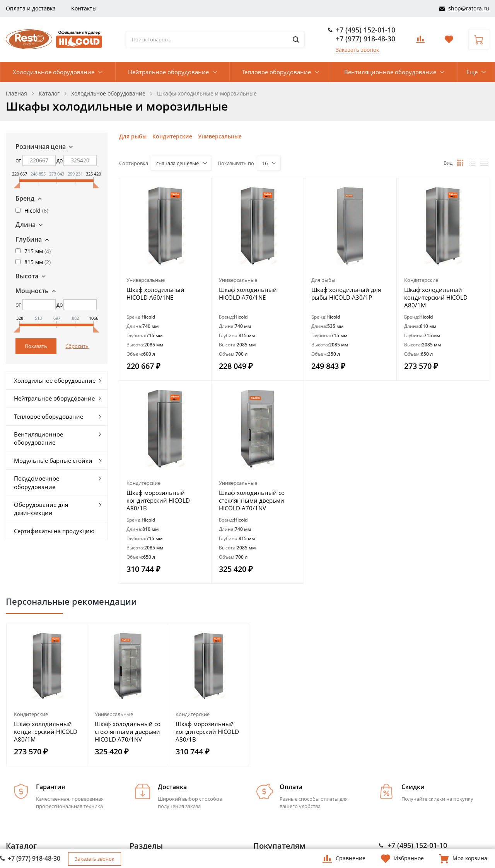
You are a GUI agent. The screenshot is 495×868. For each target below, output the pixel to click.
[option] (47, 695)
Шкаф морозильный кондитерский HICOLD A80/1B (158, 500)
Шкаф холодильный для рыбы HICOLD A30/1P (346, 293)
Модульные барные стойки (53, 460)
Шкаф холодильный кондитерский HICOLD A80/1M (436, 297)
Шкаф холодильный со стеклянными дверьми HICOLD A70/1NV (252, 500)
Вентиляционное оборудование (390, 72)
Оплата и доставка (31, 8)
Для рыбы (133, 136)
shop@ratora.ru (469, 8)
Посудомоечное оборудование (37, 482)
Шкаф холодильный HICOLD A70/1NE (248, 293)
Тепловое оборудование (276, 72)
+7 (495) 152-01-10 (365, 30)
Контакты (84, 8)
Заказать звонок (357, 50)
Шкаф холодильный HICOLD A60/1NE (155, 293)
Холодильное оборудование (54, 72)
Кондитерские (172, 136)
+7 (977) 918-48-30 (365, 39)
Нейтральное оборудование (168, 72)
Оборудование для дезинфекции (41, 509)
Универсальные (220, 136)
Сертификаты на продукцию (54, 531)
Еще (472, 72)
